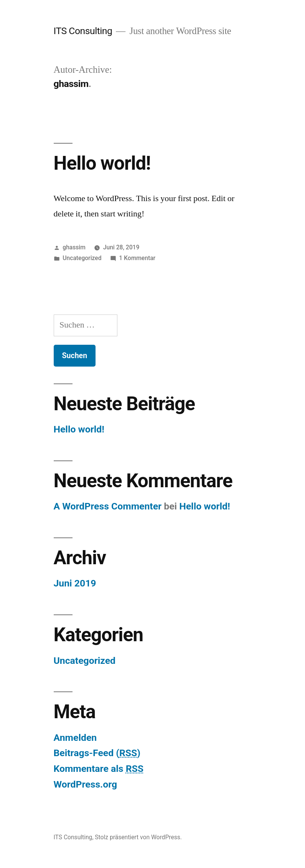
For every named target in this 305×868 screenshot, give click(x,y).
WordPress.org (86, 784)
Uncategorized (82, 258)
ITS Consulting (83, 31)
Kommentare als (99, 769)
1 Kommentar (137, 258)
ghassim (74, 247)
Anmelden (75, 738)
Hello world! (102, 163)
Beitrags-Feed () (97, 753)
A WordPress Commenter (108, 506)
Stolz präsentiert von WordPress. (138, 837)
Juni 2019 (75, 583)
